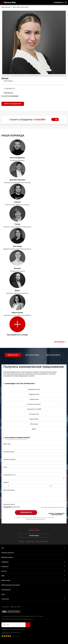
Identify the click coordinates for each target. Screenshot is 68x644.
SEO (3, 548)
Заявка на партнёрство (53, 355)
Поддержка (5, 562)
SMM (3, 576)
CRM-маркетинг (6, 590)
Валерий (17, 268)
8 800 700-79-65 (34, 529)
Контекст (4, 571)
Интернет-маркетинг (8, 553)
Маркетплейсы (6, 580)
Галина (17, 224)
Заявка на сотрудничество (13, 104)
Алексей (17, 202)
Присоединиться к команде (17, 335)
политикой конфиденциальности (35, 519)
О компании (5, 599)
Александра (17, 246)
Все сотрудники (59, 342)
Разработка (5, 566)
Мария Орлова (17, 313)
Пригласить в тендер (32, 355)
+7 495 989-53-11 (59, 2)
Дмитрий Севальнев (17, 180)
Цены (3, 594)
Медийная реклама (7, 557)
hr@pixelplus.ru (9, 93)
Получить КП (26, 512)
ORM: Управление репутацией (10, 585)
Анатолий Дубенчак (17, 158)
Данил (17, 290)
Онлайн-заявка (34, 536)
